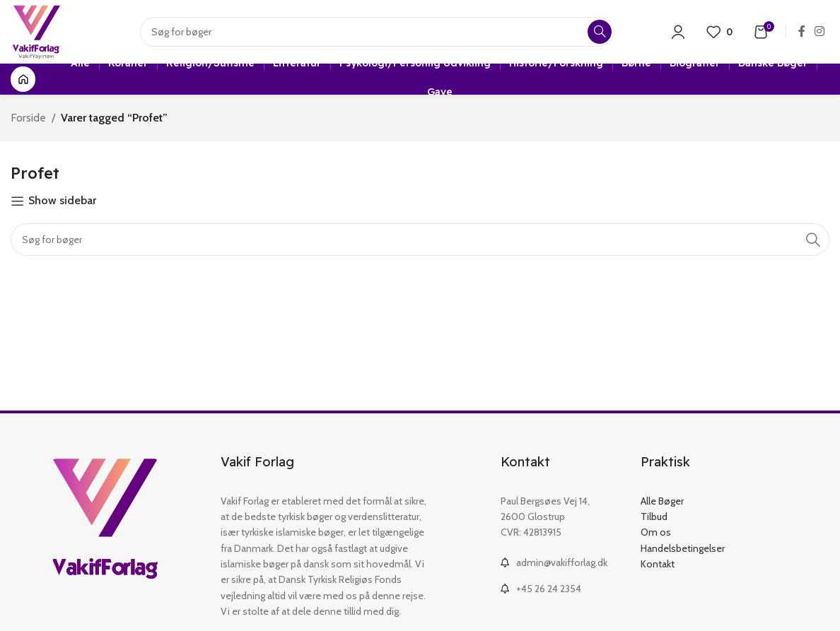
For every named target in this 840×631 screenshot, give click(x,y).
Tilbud (654, 517)
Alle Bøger (662, 501)
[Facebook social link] (801, 31)
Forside (28, 118)
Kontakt (658, 564)
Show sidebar (62, 201)
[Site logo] (36, 31)
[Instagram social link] (820, 31)
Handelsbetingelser (683, 548)
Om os (656, 532)
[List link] (560, 562)
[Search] (377, 32)
